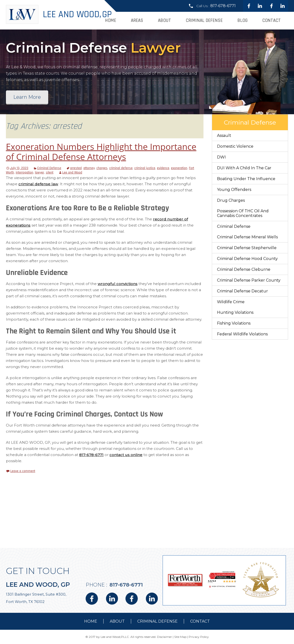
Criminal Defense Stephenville (247, 248)
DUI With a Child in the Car (244, 168)
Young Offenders (234, 190)
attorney (89, 168)
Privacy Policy (199, 637)
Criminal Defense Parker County (249, 280)
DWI (221, 157)
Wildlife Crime (231, 302)
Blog (242, 21)
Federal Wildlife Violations (242, 334)
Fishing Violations (234, 323)
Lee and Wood (72, 172)
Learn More (27, 97)
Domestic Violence (235, 146)
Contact (271, 21)
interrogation (24, 172)
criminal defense (121, 168)
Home (111, 21)
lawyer (39, 172)
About (164, 21)
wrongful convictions (118, 284)
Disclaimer (164, 637)
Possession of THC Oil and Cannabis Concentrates (243, 213)
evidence (163, 168)
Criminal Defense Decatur (242, 291)
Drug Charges (231, 200)
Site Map (180, 637)
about (117, 621)
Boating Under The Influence (246, 179)
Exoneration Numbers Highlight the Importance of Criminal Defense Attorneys (101, 152)
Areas (137, 21)
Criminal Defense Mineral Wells (247, 237)
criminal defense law (38, 184)
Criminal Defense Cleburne (244, 269)
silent (50, 172)
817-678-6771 (223, 6)
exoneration (179, 168)
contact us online (126, 455)
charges (102, 168)
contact (200, 621)
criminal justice (145, 168)
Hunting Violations (235, 312)
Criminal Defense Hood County (247, 259)
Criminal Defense (204, 21)
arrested (76, 168)
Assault (224, 136)
